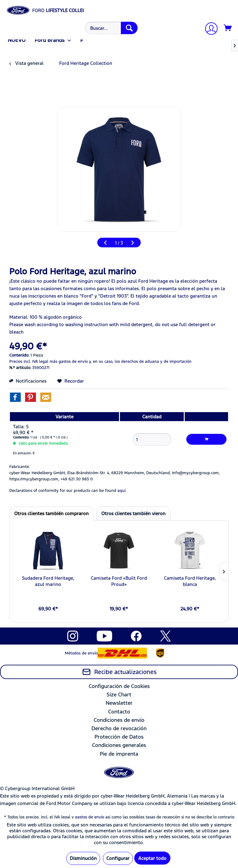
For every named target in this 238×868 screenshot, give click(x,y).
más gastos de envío (69, 362)
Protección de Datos (119, 737)
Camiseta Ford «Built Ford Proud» (119, 581)
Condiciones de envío (119, 720)
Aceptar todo (152, 858)
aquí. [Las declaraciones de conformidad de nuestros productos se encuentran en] (122, 491)
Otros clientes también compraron (51, 513)
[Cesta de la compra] (228, 28)
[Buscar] (129, 28)
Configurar (118, 858)
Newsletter (119, 703)
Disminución (83, 858)
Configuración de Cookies (119, 686)
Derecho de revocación (119, 728)
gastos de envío (90, 817)
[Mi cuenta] (209, 29)
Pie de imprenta (119, 754)
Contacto (119, 712)
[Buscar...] (111, 28)
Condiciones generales (119, 745)
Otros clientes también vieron (133, 513)
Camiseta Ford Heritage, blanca (190, 581)
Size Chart (119, 695)
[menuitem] (110, 28)
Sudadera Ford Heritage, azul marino (48, 581)
